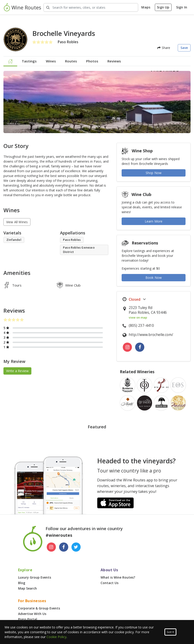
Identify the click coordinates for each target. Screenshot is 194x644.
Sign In (182, 7)
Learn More (154, 221)
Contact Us (109, 583)
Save (184, 48)
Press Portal (28, 619)
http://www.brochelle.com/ (151, 335)
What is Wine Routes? (118, 577)
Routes (71, 61)
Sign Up (163, 7)
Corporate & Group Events (39, 608)
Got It (170, 632)
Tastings (29, 61)
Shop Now (154, 173)
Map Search (27, 588)
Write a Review (18, 371)
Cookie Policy (56, 637)
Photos (92, 61)
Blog (22, 583)
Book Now (154, 278)
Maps (146, 7)
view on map (138, 317)
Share (164, 48)
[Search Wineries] (91, 7)
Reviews (114, 61)
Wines (51, 61)
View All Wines (17, 222)
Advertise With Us (32, 614)
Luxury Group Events (35, 577)
